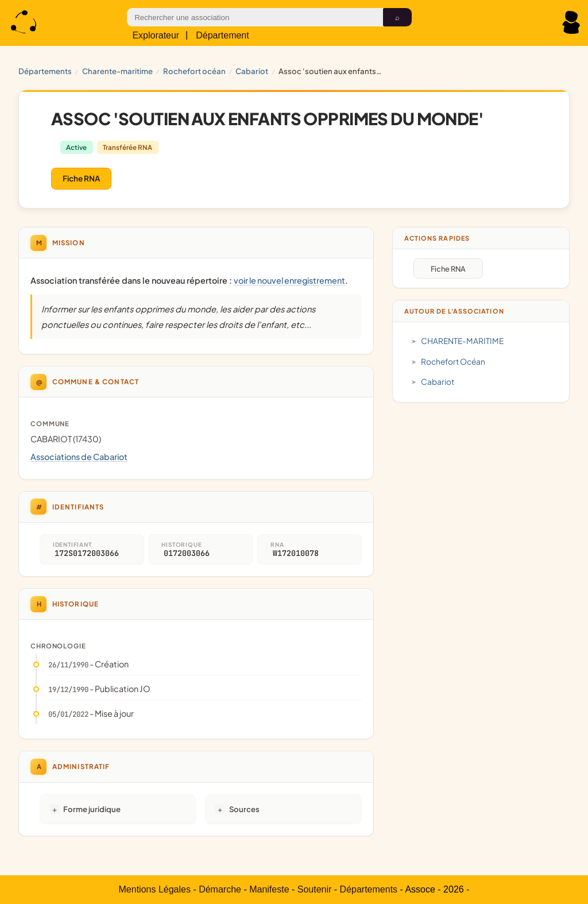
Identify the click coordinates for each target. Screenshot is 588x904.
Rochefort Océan (194, 71)
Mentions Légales (155, 889)
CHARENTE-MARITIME (117, 71)
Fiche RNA (81, 178)
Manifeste (269, 889)
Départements (45, 71)
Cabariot (252, 71)
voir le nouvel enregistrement (289, 280)
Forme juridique (92, 809)
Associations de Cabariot (79, 457)
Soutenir (315, 889)
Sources (244, 809)
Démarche (220, 889)
